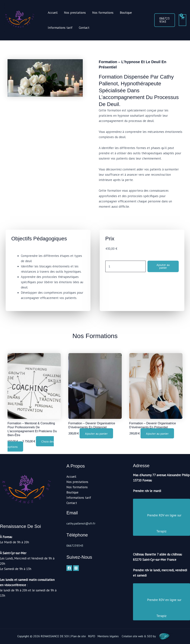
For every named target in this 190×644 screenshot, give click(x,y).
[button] (165, 20)
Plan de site (78, 636)
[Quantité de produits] (124, 267)
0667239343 (75, 546)
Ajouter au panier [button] (97, 434)
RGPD (91, 636)
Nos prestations (75, 13)
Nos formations (103, 13)
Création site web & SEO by (148, 636)
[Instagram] (76, 568)
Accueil (53, 13)
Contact (84, 28)
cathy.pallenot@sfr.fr (81, 523)
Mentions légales (108, 636)
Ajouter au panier (162, 267)
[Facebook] (69, 568)
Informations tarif (60, 28)
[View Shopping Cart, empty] (182, 20)
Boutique (126, 13)
